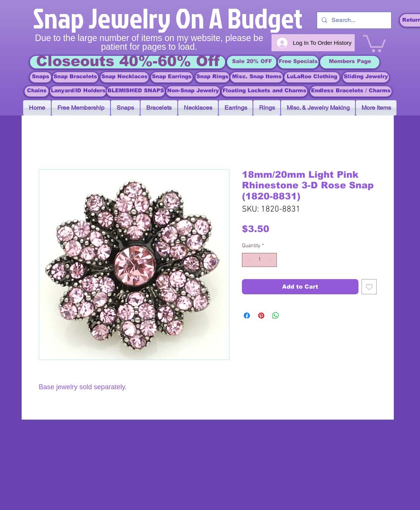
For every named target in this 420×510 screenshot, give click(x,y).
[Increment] (271, 260)
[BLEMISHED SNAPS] (136, 91)
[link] (374, 43)
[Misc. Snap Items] (257, 77)
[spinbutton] (259, 260)
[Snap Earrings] (172, 77)
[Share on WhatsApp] (276, 316)
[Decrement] (248, 260)
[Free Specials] (298, 62)
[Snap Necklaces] (125, 77)
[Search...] (353, 20)
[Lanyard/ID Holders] (78, 91)
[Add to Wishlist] (369, 287)
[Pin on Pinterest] (261, 316)
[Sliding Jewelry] (366, 77)
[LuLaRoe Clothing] (312, 77)
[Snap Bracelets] (75, 77)
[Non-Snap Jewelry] (193, 91)
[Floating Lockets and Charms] (264, 91)
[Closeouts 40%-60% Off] (128, 62)
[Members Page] (350, 62)
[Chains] (37, 91)
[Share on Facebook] (247, 316)
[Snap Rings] (212, 77)
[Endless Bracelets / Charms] (351, 91)
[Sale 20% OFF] (252, 62)
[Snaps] (41, 77)
